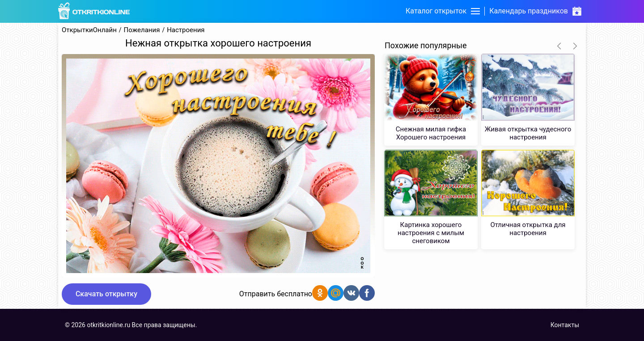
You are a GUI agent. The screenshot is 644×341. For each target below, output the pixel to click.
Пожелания (142, 30)
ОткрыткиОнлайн (89, 30)
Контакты (565, 325)
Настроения (186, 30)
